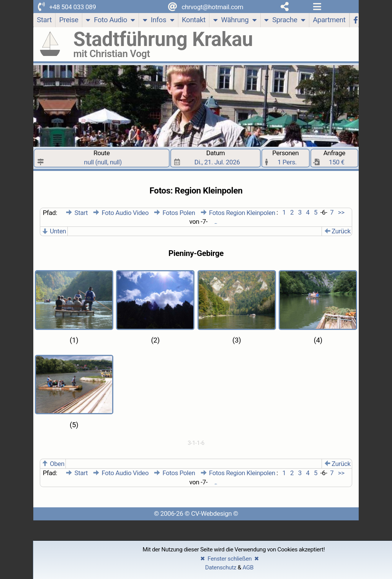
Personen (286, 158)
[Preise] (69, 20)
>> (341, 213)
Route (102, 158)
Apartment (329, 20)
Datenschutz (221, 568)
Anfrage (335, 158)
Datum (216, 158)
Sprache (285, 21)
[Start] (44, 20)
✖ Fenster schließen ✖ (230, 559)
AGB (248, 568)
